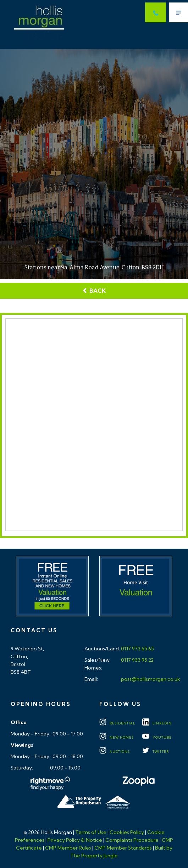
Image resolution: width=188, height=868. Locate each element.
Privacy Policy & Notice (75, 840)
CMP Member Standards (123, 848)
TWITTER (156, 752)
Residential (117, 723)
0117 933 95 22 (137, 660)
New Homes (117, 737)
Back (94, 291)
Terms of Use (91, 832)
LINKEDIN (157, 723)
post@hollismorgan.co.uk (150, 679)
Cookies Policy (127, 832)
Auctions (115, 752)
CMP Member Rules (68, 848)
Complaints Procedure (132, 840)
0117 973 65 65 (137, 649)
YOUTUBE (157, 737)
